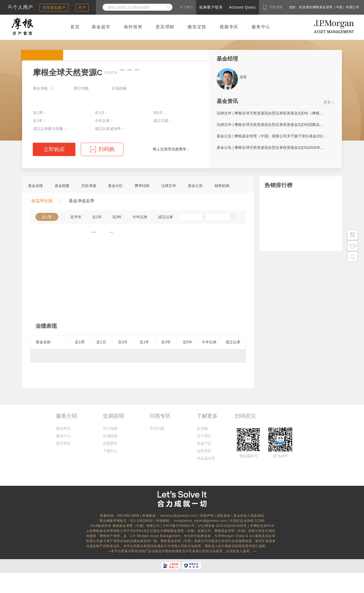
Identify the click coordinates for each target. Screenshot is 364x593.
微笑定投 (197, 27)
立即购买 (54, 149)
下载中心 (110, 451)
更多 (327, 102)
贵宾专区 (63, 443)
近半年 (76, 217)
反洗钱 (202, 428)
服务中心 (261, 27)
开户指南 (110, 428)
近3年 (117, 217)
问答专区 (160, 416)
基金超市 (101, 27)
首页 (75, 27)
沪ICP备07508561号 (179, 526)
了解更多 (207, 416)
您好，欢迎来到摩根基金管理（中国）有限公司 (307, 7)
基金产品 (204, 443)
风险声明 (207, 516)
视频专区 (229, 27)
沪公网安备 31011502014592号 (223, 526)
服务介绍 (66, 416)
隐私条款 (224, 516)
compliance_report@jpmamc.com (201, 521)
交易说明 (113, 416)
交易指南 (110, 436)
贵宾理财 (165, 27)
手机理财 (276, 7)
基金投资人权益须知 (249, 516)
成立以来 (165, 217)
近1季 (47, 217)
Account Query (242, 7)
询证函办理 (206, 458)
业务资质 (204, 451)
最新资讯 (63, 428)
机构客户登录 (211, 7)
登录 (54, 7)
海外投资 (133, 27)
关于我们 (186, 7)
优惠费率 (110, 443)
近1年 (97, 217)
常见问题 (157, 428)
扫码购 (107, 149)
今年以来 (140, 217)
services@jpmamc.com (179, 516)
